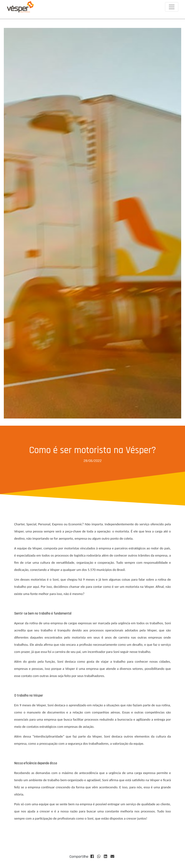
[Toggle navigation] (172, 7)
